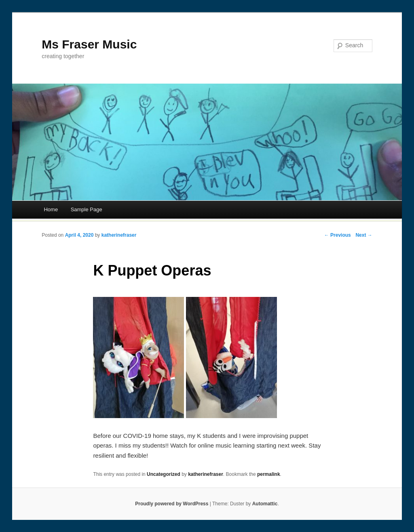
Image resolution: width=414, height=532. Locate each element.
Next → (364, 235)
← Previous (338, 235)
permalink (269, 474)
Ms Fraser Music (89, 44)
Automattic (265, 504)
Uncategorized (164, 474)
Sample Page (87, 209)
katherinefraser (119, 235)
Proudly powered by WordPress (172, 504)
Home (51, 209)
